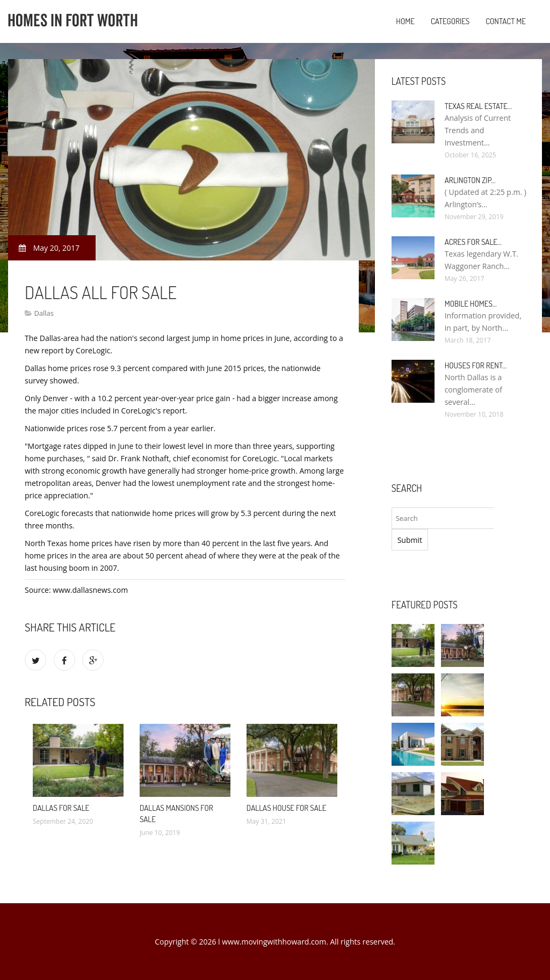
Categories (450, 21)
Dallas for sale (61, 808)
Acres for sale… (473, 242)
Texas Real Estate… (478, 106)
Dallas (44, 313)
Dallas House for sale (287, 808)
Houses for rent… (476, 365)
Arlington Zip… (470, 180)
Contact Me (506, 21)
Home (405, 21)
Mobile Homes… (471, 304)
